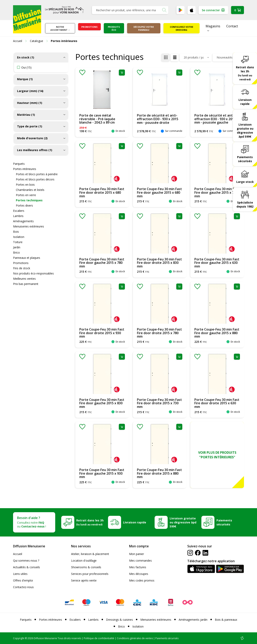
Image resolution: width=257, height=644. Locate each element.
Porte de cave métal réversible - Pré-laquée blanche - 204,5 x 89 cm (97, 119)
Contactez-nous (23, 587)
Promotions (89, 27)
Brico (16, 252)
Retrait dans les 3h (245, 73)
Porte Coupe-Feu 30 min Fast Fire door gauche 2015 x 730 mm (217, 192)
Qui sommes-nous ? (26, 561)
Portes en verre (26, 195)
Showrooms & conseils (86, 567)
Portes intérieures (25, 169)
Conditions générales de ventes (135, 638)
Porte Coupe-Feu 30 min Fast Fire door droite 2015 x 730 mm (159, 403)
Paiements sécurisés (245, 159)
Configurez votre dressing (182, 28)
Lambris (18, 216)
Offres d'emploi (23, 580)
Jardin (17, 247)
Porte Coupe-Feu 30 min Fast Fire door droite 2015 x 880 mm (159, 473)
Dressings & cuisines (119, 620)
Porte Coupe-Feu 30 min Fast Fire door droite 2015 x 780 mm (159, 333)
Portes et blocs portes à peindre (37, 174)
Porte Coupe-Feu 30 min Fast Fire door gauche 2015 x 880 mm (217, 333)
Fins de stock (22, 268)
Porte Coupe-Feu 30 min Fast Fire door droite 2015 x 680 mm (102, 192)
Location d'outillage (84, 561)
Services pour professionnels (90, 574)
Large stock (245, 182)
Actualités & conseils (27, 567)
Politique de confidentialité (99, 638)
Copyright (19, 638)
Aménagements (23, 221)
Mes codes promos (142, 580)
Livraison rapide (245, 102)
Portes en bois (25, 185)
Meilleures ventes (24, 279)
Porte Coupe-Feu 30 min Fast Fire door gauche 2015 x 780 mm (102, 263)
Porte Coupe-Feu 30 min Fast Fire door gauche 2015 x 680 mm (159, 192)
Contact (232, 26)
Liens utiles (20, 574)
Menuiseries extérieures (29, 226)
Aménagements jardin (193, 620)
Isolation (19, 237)
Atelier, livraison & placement (90, 554)
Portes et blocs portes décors (35, 179)
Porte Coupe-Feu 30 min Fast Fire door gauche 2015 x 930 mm (102, 473)
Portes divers (24, 205)
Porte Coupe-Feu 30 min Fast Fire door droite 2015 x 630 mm (217, 403)
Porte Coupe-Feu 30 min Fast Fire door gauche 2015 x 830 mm (102, 403)
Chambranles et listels (30, 190)
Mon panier (137, 554)
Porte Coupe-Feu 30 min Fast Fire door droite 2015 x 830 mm (159, 263)
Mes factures (138, 567)
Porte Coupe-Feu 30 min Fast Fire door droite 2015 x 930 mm (102, 333)
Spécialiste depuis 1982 (245, 204)
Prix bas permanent (26, 284)
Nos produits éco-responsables (33, 273)
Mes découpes (139, 574)
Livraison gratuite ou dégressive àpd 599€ (245, 131)
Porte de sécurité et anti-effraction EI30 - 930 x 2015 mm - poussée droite (158, 119)
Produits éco (114, 28)
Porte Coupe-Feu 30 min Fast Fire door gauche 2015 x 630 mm (217, 263)
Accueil (18, 554)
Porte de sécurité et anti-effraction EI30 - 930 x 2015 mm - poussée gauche (215, 119)
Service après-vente (84, 580)
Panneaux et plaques (27, 258)
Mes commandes (140, 561)
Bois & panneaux (226, 620)
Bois (16, 232)
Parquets (19, 164)
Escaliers (19, 211)
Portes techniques (29, 200)
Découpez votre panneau (144, 28)
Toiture (18, 242)
